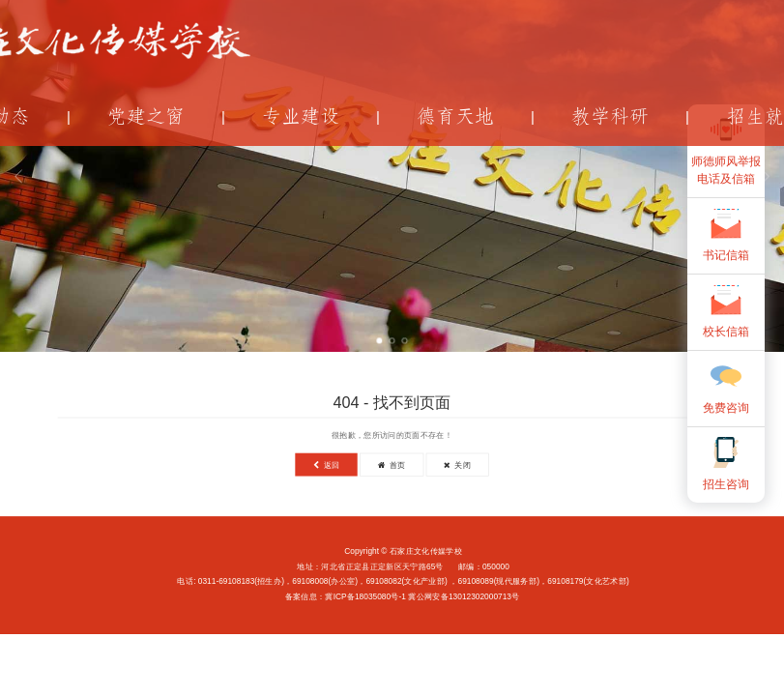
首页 (392, 465)
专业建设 (301, 116)
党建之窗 (146, 116)
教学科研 (610, 116)
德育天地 (455, 116)
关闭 (457, 465)
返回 (326, 465)
